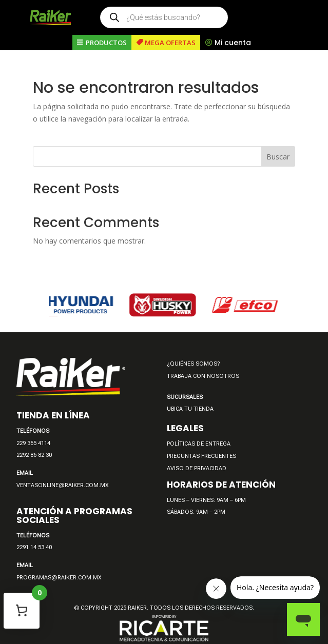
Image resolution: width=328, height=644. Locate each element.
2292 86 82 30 (34, 455)
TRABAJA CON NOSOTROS (203, 376)
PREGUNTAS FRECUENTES (201, 456)
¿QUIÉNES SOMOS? (193, 364)
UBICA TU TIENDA (190, 409)
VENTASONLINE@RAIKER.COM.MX (63, 485)
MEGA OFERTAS (170, 43)
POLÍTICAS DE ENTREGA (199, 444)
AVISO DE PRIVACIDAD (197, 468)
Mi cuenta (233, 43)
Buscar (278, 157)
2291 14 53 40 (34, 547)
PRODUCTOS (106, 43)
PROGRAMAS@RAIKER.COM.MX (59, 578)
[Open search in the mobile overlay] (164, 17)
